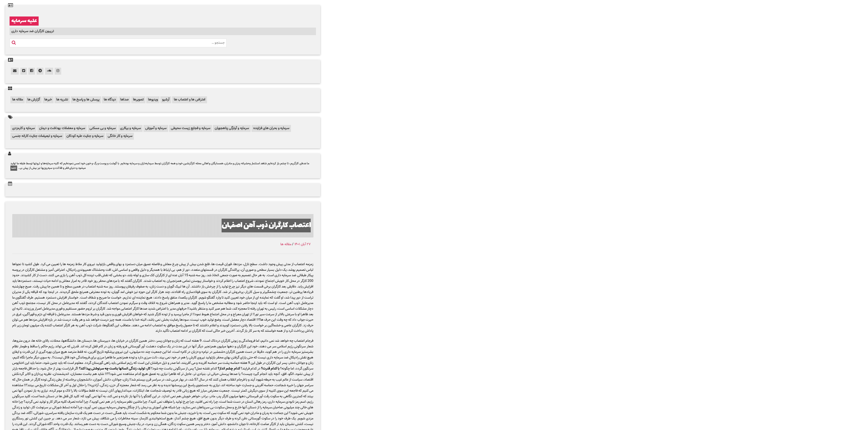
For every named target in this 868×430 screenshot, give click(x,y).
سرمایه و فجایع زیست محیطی (191, 128)
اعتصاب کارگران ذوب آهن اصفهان (266, 226)
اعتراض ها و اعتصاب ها (190, 100)
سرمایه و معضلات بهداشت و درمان (62, 128)
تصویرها (138, 100)
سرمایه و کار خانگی (120, 136)
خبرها (48, 100)
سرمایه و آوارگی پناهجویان (232, 128)
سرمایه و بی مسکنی (103, 128)
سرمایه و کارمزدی (23, 128)
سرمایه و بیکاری (130, 128)
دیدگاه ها (110, 100)
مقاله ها (18, 100)
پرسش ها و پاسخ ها (86, 100)
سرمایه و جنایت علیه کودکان (85, 136)
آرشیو (166, 100)
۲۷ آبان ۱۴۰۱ (303, 244)
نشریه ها (62, 100)
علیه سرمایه (24, 21)
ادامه (14, 168)
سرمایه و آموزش (156, 128)
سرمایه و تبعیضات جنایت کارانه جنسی (37, 136)
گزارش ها (34, 100)
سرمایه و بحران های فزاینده (271, 128)
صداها (124, 100)
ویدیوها (153, 100)
